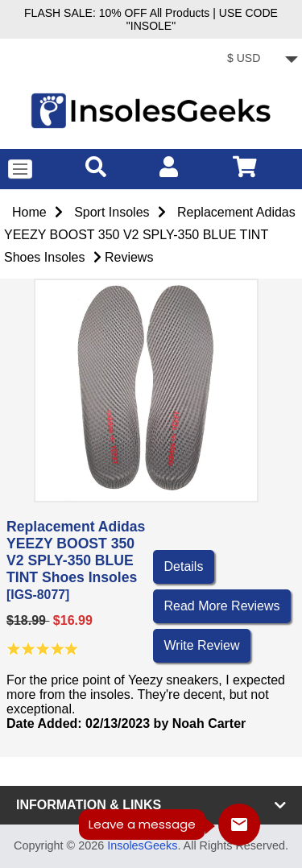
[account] (169, 166)
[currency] (260, 60)
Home (29, 212)
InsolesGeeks (142, 845)
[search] (96, 166)
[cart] (245, 166)
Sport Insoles (112, 212)
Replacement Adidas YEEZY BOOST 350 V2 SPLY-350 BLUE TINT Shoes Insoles (150, 235)
